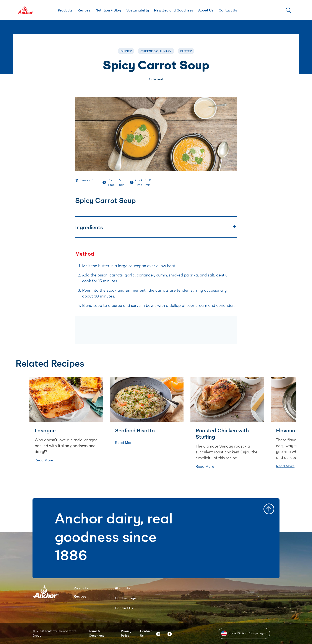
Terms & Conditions (97, 633)
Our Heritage (125, 598)
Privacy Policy (126, 633)
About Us (206, 10)
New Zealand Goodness (174, 10)
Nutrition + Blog (108, 10)
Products (65, 10)
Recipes (84, 10)
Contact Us (228, 10)
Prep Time (111, 182)
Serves (85, 180)
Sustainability (138, 10)
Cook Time (139, 182)
